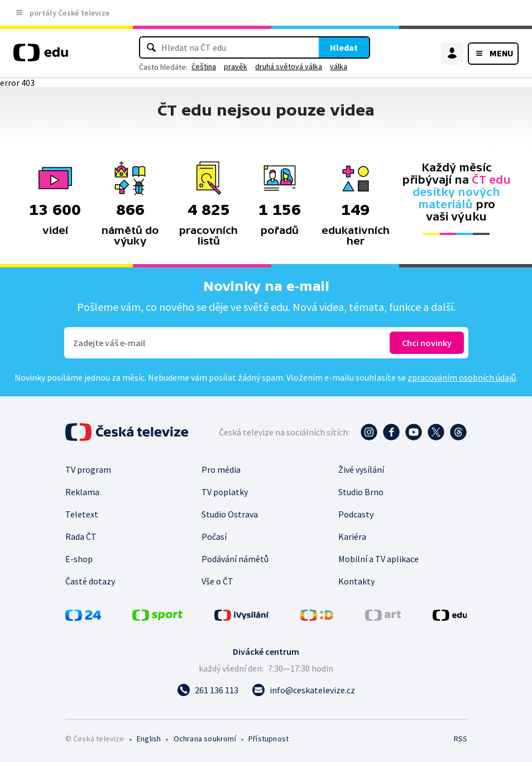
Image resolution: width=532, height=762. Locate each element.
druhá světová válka (289, 66)
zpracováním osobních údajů (462, 377)
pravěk (236, 66)
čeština (204, 66)
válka (339, 66)
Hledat (344, 47)
